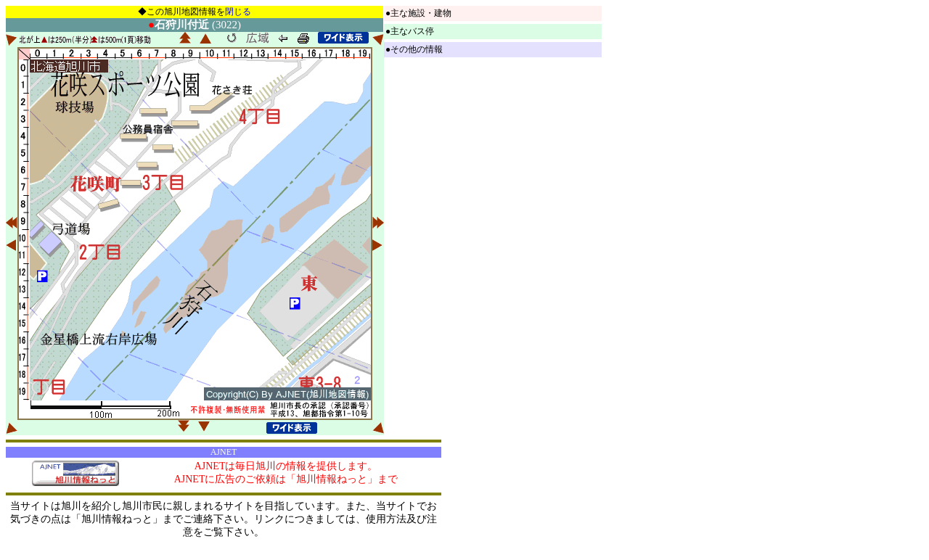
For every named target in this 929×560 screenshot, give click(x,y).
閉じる (238, 12)
